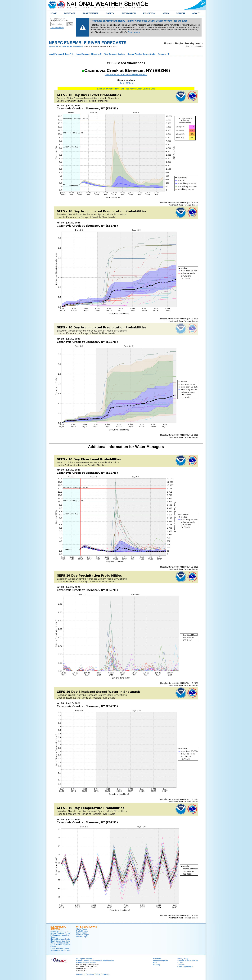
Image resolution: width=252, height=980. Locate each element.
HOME (54, 13)
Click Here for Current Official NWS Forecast (126, 75)
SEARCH (180, 13)
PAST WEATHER (91, 13)
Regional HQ (164, 54)
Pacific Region (82, 933)
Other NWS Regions (87, 927)
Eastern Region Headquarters (72, 46)
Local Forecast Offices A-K (61, 54)
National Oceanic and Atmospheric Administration (95, 961)
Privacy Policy (183, 959)
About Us (181, 965)
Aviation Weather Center (60, 931)
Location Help (57, 28)
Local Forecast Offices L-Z (89, 54)
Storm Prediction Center (60, 949)
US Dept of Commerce (85, 959)
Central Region (82, 931)
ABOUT (196, 13)
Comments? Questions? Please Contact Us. (93, 974)
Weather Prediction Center (61, 951)
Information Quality (160, 961)
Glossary (157, 965)
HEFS (122, 83)
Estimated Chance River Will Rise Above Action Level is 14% (126, 89)
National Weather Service (86, 963)
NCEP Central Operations (60, 941)
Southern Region (83, 935)
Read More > (134, 32)
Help (155, 963)
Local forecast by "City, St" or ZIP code (59, 20)
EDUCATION (149, 13)
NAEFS (130, 83)
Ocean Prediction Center (60, 943)
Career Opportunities (185, 966)
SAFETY (110, 13)
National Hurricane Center (60, 939)
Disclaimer (157, 959)
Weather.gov (54, 46)
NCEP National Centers (58, 928)
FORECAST (70, 13)
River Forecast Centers (114, 54)
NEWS (166, 13)
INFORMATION (129, 13)
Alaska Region (82, 929)
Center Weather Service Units (141, 54)
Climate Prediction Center (60, 933)
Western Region (82, 937)
